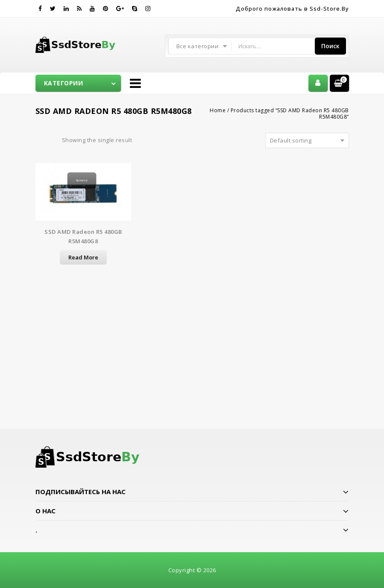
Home (218, 110)
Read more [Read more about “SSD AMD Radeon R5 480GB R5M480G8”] (83, 257)
